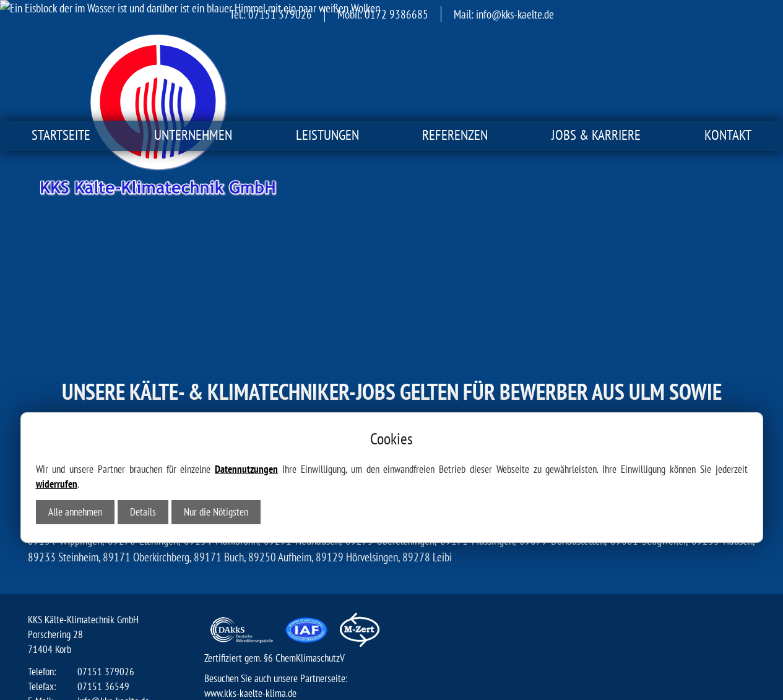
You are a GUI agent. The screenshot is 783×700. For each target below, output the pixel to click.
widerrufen (57, 356)
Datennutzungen (246, 342)
